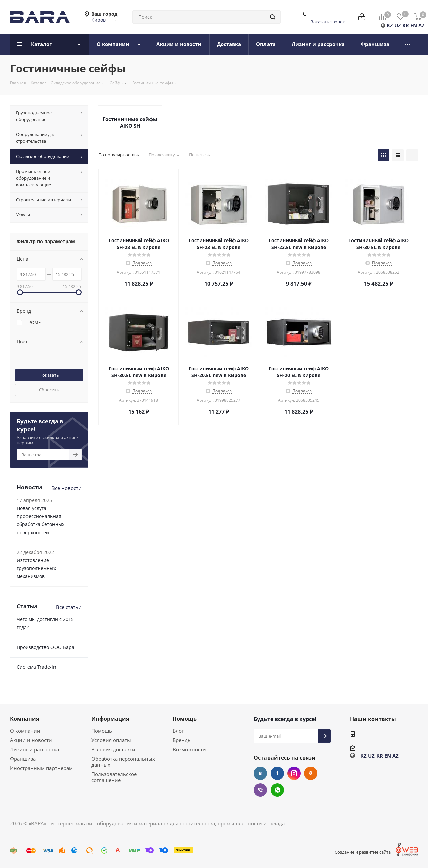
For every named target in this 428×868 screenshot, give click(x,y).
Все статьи (69, 607)
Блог (178, 731)
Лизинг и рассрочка (34, 749)
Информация (110, 719)
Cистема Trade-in (36, 667)
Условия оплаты (111, 740)
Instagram (294, 773)
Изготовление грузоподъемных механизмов (36, 568)
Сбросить (49, 390)
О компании (25, 731)
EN (414, 25)
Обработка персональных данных (123, 762)
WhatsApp (277, 790)
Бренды (182, 740)
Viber (260, 790)
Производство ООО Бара (45, 647)
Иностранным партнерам (41, 768)
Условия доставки (113, 749)
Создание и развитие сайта (363, 852)
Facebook (277, 773)
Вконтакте (260, 773)
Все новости (67, 488)
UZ (398, 25)
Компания (25, 719)
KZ (390, 25)
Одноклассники (311, 773)
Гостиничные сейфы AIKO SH (130, 122)
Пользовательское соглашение (114, 777)
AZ (421, 25)
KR (406, 25)
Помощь (102, 731)
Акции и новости (31, 740)
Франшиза (23, 759)
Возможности (189, 749)
